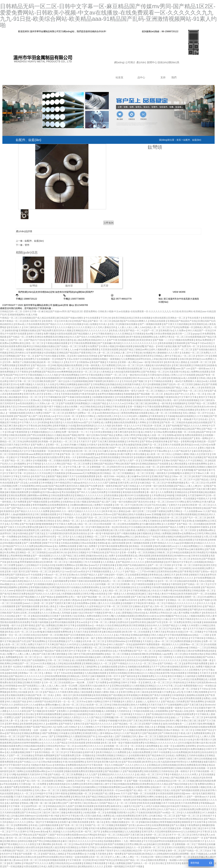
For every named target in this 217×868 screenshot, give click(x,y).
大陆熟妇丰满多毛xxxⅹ (42, 765)
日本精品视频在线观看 (33, 746)
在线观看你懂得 (138, 755)
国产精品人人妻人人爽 (186, 486)
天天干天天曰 (20, 438)
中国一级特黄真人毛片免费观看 (100, 365)
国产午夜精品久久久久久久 (127, 663)
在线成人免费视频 (176, 755)
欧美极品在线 (115, 384)
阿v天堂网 (52, 648)
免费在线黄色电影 (57, 784)
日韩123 (58, 866)
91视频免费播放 (151, 518)
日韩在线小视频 (104, 400)
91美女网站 (10, 552)
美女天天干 (71, 362)
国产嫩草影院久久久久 (111, 356)
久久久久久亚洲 (82, 327)
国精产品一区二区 (152, 445)
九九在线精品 (190, 832)
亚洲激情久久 (122, 670)
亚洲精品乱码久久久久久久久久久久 (91, 330)
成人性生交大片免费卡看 (160, 591)
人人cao (73, 349)
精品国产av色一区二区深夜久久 (27, 578)
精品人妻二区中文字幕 (127, 353)
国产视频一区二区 (82, 489)
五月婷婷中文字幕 (9, 476)
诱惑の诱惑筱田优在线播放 (111, 638)
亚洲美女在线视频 (118, 673)
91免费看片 (107, 410)
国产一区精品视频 (13, 866)
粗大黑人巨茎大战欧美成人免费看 (128, 530)
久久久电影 (127, 499)
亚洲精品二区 (201, 460)
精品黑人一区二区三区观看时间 (118, 581)
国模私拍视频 (100, 359)
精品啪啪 (184, 610)
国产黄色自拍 (13, 733)
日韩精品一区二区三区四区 (183, 530)
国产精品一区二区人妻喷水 (20, 460)
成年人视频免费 (159, 349)
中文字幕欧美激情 (103, 334)
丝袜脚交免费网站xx (66, 565)
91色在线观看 (7, 483)
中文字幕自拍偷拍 (74, 752)
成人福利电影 (13, 803)
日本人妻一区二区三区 (103, 353)
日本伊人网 (107, 616)
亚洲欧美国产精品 (161, 476)
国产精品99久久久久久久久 (131, 562)
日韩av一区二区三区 (182, 476)
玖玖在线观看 (150, 689)
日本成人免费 (46, 866)
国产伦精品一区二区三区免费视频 (66, 774)
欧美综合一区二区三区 (31, 397)
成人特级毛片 (147, 432)
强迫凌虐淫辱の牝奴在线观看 (171, 673)
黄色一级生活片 (65, 695)
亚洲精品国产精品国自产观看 (46, 651)
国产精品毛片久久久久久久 (100, 724)
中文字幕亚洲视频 (137, 591)
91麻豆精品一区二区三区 (152, 483)
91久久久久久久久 (82, 841)
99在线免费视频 (14, 727)
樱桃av (147, 819)
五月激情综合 (154, 521)
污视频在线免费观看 (184, 340)
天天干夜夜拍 (22, 372)
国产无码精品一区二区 (171, 663)
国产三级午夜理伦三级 (75, 803)
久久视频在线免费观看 (136, 730)
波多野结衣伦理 (47, 537)
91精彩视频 (94, 711)
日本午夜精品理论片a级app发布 (69, 483)
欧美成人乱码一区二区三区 (20, 632)
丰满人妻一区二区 (43, 708)
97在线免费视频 (204, 578)
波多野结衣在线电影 (192, 537)
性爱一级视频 (15, 549)
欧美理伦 (148, 762)
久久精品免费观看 (100, 530)
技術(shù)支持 (163, 70)
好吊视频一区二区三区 (108, 584)
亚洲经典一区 (128, 584)
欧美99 (56, 451)
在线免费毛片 (31, 359)
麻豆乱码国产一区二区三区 (35, 369)
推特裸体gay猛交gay (89, 457)
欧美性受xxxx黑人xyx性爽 (38, 809)
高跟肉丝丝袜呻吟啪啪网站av (28, 743)
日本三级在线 (142, 692)
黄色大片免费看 (68, 480)
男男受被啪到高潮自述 (31, 562)
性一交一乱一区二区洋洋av (73, 702)
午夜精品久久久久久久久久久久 (182, 603)
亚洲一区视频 (134, 407)
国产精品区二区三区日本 (122, 679)
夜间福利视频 (8, 648)
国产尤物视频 (113, 508)
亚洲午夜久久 (109, 613)
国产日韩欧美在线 (168, 733)
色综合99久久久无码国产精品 (39, 429)
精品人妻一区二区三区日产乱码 (163, 327)
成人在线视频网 (70, 391)
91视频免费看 (168, 369)
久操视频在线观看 (109, 667)
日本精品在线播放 (186, 410)
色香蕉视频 (208, 318)
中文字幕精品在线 (96, 552)
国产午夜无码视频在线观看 (122, 340)
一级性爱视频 (26, 708)
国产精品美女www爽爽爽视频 (58, 372)
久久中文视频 (202, 416)
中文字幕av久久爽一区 (203, 473)
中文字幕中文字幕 (188, 397)
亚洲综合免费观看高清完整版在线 (52, 337)
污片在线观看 (189, 375)
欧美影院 (207, 388)
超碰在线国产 (84, 384)
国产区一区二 (18, 340)
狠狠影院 (186, 822)
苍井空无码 (93, 762)
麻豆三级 (147, 594)
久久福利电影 (190, 676)
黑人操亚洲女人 (45, 530)
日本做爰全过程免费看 (70, 733)
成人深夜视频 (108, 711)
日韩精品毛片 (18, 451)
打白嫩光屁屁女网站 (152, 524)
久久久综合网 (68, 832)
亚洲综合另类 (79, 797)
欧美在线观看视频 (83, 695)
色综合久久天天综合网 (39, 473)
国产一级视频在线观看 (151, 324)
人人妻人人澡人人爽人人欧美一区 (55, 686)
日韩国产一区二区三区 (115, 375)
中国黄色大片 (203, 499)
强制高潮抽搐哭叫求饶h (82, 429)
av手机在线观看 (9, 784)
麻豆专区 (70, 499)
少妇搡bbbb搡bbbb (79, 505)
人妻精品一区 (50, 673)
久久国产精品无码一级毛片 (169, 470)
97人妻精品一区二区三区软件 (56, 610)
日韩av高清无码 (81, 844)
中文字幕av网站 (160, 451)
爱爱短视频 (54, 568)
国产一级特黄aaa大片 (203, 369)
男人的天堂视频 (167, 828)
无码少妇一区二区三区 (128, 365)
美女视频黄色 (83, 508)
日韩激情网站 (63, 736)
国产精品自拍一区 (42, 365)
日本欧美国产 (117, 730)
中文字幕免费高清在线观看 (125, 369)
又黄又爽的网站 (44, 844)
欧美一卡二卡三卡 (83, 432)
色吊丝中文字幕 (9, 854)
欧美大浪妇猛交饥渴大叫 (82, 470)
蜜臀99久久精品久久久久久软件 (35, 470)
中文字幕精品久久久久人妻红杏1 (75, 514)
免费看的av (190, 533)
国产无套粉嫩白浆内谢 (109, 343)
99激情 (5, 625)
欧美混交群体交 (145, 340)
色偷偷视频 (129, 394)
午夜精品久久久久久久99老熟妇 (56, 698)
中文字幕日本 (30, 480)
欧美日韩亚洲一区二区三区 (197, 505)
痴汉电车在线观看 (169, 359)
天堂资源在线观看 (110, 349)
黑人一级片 (77, 597)
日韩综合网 (52, 746)
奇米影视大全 (13, 499)
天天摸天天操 (21, 797)
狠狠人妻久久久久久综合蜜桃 (106, 603)
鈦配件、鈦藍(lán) (192, 140)
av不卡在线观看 (34, 575)
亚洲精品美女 (99, 480)
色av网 (149, 334)
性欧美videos (44, 819)
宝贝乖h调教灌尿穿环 (151, 460)
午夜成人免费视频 (117, 863)
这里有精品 (119, 860)
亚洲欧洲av (83, 565)
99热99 (142, 708)
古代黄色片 (93, 445)
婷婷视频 (158, 397)
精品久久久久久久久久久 (89, 511)
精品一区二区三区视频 (118, 654)
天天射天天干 (85, 441)
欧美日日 (135, 432)
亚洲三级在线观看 (182, 365)
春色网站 (154, 403)
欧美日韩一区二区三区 (85, 451)
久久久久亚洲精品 (122, 334)
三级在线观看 (75, 562)
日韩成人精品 (205, 378)
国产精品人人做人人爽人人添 (186, 388)
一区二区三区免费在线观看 (106, 648)
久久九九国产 (91, 774)
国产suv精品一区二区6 (169, 813)
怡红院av (22, 679)
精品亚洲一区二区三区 (172, 518)
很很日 (180, 435)
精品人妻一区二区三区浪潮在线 (166, 413)
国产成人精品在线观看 (44, 318)
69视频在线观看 (79, 711)
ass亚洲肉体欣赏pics (107, 413)
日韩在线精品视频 (192, 657)
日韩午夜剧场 (61, 793)
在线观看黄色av (85, 625)
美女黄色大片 (203, 410)
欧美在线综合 (81, 533)
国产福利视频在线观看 (188, 790)
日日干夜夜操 (162, 584)
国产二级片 (58, 381)
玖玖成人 (103, 324)
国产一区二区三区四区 (107, 429)
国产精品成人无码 (206, 480)
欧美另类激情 (186, 594)
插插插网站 (148, 337)
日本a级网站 (208, 597)
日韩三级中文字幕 (77, 654)
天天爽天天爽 (191, 692)
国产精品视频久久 (83, 334)
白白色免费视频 (180, 752)
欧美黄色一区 (51, 321)
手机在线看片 (194, 318)
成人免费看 (107, 422)
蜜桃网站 (24, 587)
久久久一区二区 (89, 419)
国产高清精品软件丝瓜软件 (161, 714)
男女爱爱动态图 (31, 527)
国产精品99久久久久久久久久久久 (28, 676)
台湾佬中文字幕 (87, 847)
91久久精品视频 (123, 851)
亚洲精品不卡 (35, 565)
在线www (81, 400)
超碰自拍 (109, 768)
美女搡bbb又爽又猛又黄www (105, 499)
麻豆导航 (135, 670)
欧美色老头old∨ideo (205, 407)
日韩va (10, 432)
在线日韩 (184, 359)
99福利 (170, 495)
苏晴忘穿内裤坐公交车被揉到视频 (25, 353)
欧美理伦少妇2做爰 (193, 622)
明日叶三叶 (203, 356)
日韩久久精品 (157, 635)
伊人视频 (146, 365)
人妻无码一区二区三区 (15, 838)
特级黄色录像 (161, 441)
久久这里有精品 (93, 606)
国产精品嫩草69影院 (60, 619)
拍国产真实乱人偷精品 (54, 854)
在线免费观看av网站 (36, 771)
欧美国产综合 (39, 476)
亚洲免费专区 (24, 365)
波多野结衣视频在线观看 (95, 600)
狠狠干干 (31, 752)
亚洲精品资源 (87, 708)
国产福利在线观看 (133, 854)
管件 (27, 245)
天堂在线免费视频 (57, 641)
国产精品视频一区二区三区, (150, 394)
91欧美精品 (150, 429)
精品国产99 (12, 375)
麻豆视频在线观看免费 (110, 419)
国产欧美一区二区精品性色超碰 (177, 422)
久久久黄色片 (148, 670)
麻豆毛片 (45, 527)
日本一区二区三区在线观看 (57, 682)
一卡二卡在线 (141, 857)
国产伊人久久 (183, 394)
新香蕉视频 (163, 549)
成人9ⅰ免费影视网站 (141, 787)
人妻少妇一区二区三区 (72, 705)
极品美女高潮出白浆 (27, 857)
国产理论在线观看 (37, 435)
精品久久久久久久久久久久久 (38, 581)
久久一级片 (44, 657)
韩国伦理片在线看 (25, 591)
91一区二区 (133, 822)
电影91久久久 (72, 629)
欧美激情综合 (169, 410)
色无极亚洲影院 (206, 793)
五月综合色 (127, 381)
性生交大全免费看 (141, 587)
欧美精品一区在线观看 (142, 546)
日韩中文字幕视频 (112, 702)
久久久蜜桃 (55, 432)
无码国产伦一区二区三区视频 (99, 825)
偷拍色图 (56, 518)
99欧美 (55, 365)
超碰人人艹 (176, 717)
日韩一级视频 (59, 809)
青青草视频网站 (41, 505)
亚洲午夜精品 (29, 625)
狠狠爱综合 (107, 651)
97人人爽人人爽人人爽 (24, 654)
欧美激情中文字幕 (51, 454)
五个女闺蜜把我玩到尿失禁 (59, 533)
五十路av (61, 606)
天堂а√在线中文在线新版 (79, 359)
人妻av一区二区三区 (163, 641)
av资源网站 (55, 502)
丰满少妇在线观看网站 (74, 762)
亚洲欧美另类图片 (51, 600)
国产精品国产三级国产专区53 (49, 835)
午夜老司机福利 (88, 394)
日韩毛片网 (88, 594)
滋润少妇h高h (169, 724)
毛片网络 (61, 384)
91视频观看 (40, 460)
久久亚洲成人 (109, 562)
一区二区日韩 (92, 781)
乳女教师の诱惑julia (71, 600)
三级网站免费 (49, 679)
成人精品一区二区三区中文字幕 (153, 774)
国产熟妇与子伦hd (35, 340)
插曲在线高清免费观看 (125, 422)
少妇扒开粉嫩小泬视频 (74, 445)
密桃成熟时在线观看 (168, 854)
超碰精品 (27, 549)
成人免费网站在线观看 (198, 372)
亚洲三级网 (35, 797)
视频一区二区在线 (187, 432)
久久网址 (142, 809)
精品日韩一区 (140, 851)
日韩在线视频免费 (103, 749)
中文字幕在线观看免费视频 (156, 407)
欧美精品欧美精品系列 (102, 568)
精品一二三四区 (202, 635)
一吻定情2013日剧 (137, 375)
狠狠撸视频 (47, 524)
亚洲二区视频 (102, 391)
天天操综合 (112, 362)
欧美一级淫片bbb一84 (109, 476)
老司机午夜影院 (43, 638)
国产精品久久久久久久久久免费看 (33, 511)
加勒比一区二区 (41, 689)
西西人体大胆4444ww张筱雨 (161, 499)
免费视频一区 (187, 327)
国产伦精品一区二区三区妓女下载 (199, 851)
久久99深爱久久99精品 (198, 625)
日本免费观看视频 (122, 400)
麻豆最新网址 (198, 549)
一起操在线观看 (81, 857)
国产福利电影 (201, 470)
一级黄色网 (30, 349)
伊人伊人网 (129, 419)
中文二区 (119, 410)
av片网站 (90, 835)
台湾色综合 (164, 613)
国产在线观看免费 (66, 755)
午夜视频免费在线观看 (26, 759)
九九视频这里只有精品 (157, 530)
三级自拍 (155, 369)
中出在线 (98, 841)
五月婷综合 (25, 476)
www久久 (29, 603)
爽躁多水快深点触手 (54, 499)
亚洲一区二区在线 (91, 651)
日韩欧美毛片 (169, 857)
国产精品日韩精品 (97, 797)
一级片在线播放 (125, 502)
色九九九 (153, 759)
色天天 (193, 784)
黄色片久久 (156, 702)
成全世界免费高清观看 (191, 698)
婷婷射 (27, 518)
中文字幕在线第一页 (97, 765)
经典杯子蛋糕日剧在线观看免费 (85, 581)
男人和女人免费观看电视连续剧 (152, 419)
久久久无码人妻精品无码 (104, 327)
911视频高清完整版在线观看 (31, 648)
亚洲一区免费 (128, 552)
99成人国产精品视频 (175, 778)
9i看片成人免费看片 (88, 546)
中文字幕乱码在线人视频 (28, 378)
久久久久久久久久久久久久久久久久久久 (75, 584)
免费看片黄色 (20, 660)
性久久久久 (142, 765)
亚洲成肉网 (180, 343)
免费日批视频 (163, 670)
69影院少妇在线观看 (194, 568)
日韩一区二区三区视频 (183, 781)
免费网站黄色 (18, 343)
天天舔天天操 (98, 508)
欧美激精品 (174, 378)
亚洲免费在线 (147, 784)
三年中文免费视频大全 (147, 581)
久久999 (181, 625)
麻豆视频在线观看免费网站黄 (57, 632)
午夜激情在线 (171, 397)
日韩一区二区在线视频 (125, 717)
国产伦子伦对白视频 (47, 356)
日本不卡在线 (168, 803)
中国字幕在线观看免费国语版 (114, 546)
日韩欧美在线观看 (18, 435)
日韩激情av (84, 362)
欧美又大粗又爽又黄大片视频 (146, 448)
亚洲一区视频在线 (85, 755)
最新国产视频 (54, 476)
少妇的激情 (82, 714)
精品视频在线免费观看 (71, 365)
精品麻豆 (153, 844)
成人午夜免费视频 (123, 651)
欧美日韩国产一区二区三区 (117, 448)
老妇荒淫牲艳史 (166, 559)
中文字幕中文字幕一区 (15, 473)
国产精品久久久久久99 (24, 508)
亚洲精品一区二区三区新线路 (32, 552)
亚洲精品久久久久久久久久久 (89, 495)
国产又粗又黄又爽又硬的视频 (51, 654)
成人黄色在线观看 (38, 448)
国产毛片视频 (35, 711)
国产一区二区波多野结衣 (76, 740)
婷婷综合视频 (26, 841)
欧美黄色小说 (70, 616)
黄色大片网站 (87, 416)
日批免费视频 (197, 679)
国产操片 (4, 594)
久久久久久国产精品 (90, 717)
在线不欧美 (166, 480)
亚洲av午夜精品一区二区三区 (179, 730)
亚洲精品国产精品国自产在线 (182, 321)
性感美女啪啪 (166, 537)
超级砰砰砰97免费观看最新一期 (149, 644)
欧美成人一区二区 (42, 787)
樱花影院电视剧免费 (206, 781)
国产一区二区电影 (80, 410)
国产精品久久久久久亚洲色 (33, 778)
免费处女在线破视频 (113, 832)
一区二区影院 (164, 657)
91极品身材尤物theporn (25, 816)
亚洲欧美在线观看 (85, 806)
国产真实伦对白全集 (144, 502)
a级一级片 (132, 511)
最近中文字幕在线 (29, 426)
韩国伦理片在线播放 (70, 587)
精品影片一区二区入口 (164, 787)
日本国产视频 (46, 489)
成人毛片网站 (13, 524)
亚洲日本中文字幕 (144, 397)
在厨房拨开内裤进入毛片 (135, 384)
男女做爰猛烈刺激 (133, 445)
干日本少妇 (106, 318)
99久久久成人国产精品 (139, 388)
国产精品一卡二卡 (135, 330)
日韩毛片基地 (198, 835)
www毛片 (95, 565)
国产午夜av (172, 698)
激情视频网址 (102, 578)
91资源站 (44, 422)
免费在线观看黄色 (194, 435)
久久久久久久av (117, 403)
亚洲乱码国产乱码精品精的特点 (132, 565)
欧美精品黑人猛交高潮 (53, 847)
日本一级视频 (99, 721)
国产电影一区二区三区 (189, 816)
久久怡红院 (38, 384)
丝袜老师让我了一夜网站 (37, 559)
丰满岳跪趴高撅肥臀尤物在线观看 (21, 388)
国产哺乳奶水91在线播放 (202, 610)
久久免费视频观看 (118, 388)
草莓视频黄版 (111, 698)
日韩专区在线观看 (200, 556)
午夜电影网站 (61, 800)
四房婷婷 (59, 708)
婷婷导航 (137, 800)
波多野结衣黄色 (139, 622)
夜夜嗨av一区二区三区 (193, 644)
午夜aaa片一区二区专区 (55, 575)
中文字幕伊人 (148, 508)
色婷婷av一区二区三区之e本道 (173, 679)
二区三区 (178, 654)
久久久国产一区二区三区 (181, 349)
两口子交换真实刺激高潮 (144, 813)
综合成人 (205, 419)
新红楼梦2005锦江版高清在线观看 (178, 467)
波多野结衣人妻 (84, 388)
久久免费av (180, 330)
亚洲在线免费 (83, 530)
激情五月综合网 (75, 606)
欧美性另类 (210, 565)
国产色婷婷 (173, 426)
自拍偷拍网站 (90, 787)
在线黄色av (68, 502)
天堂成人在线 (169, 790)
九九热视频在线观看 (124, 616)
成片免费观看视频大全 (190, 686)
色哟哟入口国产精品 (55, 419)
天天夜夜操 (139, 334)
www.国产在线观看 (27, 686)
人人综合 (133, 740)
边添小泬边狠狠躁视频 (76, 381)
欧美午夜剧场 (134, 337)
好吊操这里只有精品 (178, 806)
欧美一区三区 (50, 540)
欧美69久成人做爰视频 (102, 670)
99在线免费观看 (182, 591)
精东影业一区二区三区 (86, 372)
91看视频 (144, 695)
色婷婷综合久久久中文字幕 (33, 568)
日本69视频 (46, 483)
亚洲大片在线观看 (172, 445)
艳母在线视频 (94, 743)
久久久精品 (77, 537)
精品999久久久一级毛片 (63, 511)
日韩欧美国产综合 (204, 730)
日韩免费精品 (100, 384)
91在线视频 (211, 644)
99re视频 (166, 616)
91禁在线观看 (160, 318)
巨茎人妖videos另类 (140, 825)
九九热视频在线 (108, 619)
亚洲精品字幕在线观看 (115, 407)
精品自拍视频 (201, 422)
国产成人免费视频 (46, 625)
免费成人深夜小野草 (126, 435)
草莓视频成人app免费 (161, 654)
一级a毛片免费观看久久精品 (188, 381)
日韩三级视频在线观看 (46, 514)
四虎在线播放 (112, 495)
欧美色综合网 (151, 527)
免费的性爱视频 (183, 641)
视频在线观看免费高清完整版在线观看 (84, 771)
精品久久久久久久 (18, 822)
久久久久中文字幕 (137, 426)
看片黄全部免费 (64, 438)
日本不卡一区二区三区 (124, 521)
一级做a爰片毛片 (190, 419)
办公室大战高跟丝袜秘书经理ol (169, 762)
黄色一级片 (182, 629)
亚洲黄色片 (72, 413)
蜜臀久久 (182, 797)
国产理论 (207, 559)
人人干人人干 (118, 571)
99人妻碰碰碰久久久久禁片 (166, 353)
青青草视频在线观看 (170, 822)
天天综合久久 (139, 714)
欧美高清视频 (167, 486)
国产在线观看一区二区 (30, 854)
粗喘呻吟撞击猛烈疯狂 (73, 448)
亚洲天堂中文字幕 (71, 651)
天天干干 (156, 667)
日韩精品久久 (122, 755)
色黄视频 (188, 470)
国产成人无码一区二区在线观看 (161, 606)
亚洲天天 (195, 724)
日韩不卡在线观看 (161, 752)
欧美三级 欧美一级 (112, 743)
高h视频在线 (188, 543)
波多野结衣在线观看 (164, 841)
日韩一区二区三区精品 (59, 660)
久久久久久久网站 (53, 464)
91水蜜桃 (185, 473)
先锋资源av (60, 765)
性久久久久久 (187, 578)
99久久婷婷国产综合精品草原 (43, 702)
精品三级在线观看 (84, 692)
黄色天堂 (11, 407)
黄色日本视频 (175, 676)
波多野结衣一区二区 (36, 806)
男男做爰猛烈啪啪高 (85, 730)
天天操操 (170, 416)
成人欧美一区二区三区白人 (160, 454)
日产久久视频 (74, 641)
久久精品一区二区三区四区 (106, 689)
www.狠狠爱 (87, 759)
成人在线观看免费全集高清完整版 (86, 768)
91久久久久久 (205, 603)
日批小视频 (81, 502)
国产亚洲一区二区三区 (72, 825)
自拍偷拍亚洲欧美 (140, 654)
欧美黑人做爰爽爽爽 (124, 759)
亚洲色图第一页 (167, 844)
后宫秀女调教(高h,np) (136, 844)
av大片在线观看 (56, 771)
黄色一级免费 (197, 711)
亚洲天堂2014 (11, 384)
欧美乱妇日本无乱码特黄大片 (190, 841)
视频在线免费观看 (157, 860)
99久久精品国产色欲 (17, 702)
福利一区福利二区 (119, 575)
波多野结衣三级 (8, 533)
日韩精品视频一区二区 (77, 527)
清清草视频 (36, 410)
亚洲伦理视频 (26, 638)
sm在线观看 (76, 863)
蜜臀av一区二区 (87, 413)
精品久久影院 (72, 717)
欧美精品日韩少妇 (29, 537)
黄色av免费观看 (204, 340)
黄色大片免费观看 (22, 540)
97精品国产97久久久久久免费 (19, 546)
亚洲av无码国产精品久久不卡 (178, 460)
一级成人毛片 (11, 470)
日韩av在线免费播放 (81, 460)
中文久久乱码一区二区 (68, 416)
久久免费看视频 (194, 762)
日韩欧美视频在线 (104, 759)
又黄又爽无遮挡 (121, 432)
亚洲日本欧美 (53, 340)
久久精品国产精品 (98, 403)
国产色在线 (83, 778)
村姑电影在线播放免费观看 (203, 727)
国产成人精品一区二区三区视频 (145, 790)
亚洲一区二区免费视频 (140, 451)
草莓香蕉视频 (197, 492)
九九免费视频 (128, 359)
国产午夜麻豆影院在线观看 (77, 397)
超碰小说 (77, 613)
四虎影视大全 (124, 813)
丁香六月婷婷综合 (10, 597)
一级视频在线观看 (17, 413)
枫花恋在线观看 (41, 616)
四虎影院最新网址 (132, 372)
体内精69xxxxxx (182, 556)
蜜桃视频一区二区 (101, 467)
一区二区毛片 (63, 537)
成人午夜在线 (122, 635)
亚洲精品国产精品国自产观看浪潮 (74, 353)
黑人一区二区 (198, 394)
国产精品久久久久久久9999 (193, 426)
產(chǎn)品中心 (141, 70)
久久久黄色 (14, 369)
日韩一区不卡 (114, 676)
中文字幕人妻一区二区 (79, 467)
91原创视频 (49, 353)
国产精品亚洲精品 (57, 778)
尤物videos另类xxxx (102, 514)
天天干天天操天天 (198, 629)
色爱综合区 (124, 622)
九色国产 (115, 470)
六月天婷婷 (57, 657)
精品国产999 (204, 432)
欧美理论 (153, 809)
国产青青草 (185, 571)
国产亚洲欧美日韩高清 (131, 819)
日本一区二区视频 (193, 632)
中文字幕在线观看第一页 (38, 451)
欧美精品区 (84, 540)
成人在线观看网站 (160, 711)
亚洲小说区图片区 (33, 321)
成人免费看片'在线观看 (101, 505)
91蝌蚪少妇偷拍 (155, 797)
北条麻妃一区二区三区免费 (195, 353)
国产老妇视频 (116, 695)
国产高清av (101, 644)
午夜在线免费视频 (69, 375)
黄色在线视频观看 (51, 378)
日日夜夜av (174, 489)
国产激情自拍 (97, 844)
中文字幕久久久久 (29, 422)
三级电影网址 (91, 667)
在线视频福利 (179, 403)
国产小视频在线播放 (127, 533)
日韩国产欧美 (105, 860)
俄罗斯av (185, 549)
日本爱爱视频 (134, 641)
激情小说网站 (95, 702)
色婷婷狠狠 (140, 499)
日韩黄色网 (180, 495)
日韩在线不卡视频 (92, 613)
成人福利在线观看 (117, 543)
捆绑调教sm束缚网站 (39, 495)
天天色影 (147, 641)
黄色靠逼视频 (166, 343)
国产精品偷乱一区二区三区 (121, 480)
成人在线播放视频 (16, 752)
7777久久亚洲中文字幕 (22, 832)
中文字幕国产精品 (134, 438)
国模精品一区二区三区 (55, 578)
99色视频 (57, 400)
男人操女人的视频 (42, 828)
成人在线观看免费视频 (83, 660)
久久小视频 (205, 546)
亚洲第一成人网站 (128, 362)
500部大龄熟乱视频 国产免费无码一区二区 (179, 346)
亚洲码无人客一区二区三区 (156, 682)
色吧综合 (20, 705)
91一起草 (204, 486)
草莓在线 (141, 435)
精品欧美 (118, 321)
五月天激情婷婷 (133, 410)
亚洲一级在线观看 (48, 759)
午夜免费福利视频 (175, 483)
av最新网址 (53, 724)
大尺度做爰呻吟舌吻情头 (198, 527)
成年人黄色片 (82, 568)
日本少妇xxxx (34, 679)
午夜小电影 (54, 816)
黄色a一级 (208, 571)
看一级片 (151, 492)
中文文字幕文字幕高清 (183, 619)
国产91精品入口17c (29, 762)
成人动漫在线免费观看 (140, 752)
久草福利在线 (178, 682)
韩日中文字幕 (69, 816)
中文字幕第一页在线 (73, 518)
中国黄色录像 (108, 565)
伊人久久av (31, 705)
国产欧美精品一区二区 (154, 372)
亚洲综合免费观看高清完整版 (193, 765)
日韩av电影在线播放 (51, 762)
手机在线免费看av (76, 854)
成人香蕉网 (151, 613)
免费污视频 (49, 334)
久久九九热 (72, 591)
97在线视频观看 (69, 378)
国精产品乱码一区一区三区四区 (178, 384)
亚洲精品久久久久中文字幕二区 (162, 686)
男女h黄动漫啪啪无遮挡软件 (176, 667)
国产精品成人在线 (180, 711)
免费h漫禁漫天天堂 (206, 809)
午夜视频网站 (48, 438)
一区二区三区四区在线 (24, 635)
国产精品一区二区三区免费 (77, 464)
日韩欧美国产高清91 (10, 613)
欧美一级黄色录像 (108, 486)
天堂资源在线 (201, 540)
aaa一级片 (144, 362)
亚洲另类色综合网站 (168, 571)
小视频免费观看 (132, 356)
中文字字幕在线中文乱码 (16, 765)
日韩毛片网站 (204, 533)
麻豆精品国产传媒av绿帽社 (71, 318)
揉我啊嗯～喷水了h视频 (192, 854)
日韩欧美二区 (163, 552)
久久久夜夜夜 (96, 740)
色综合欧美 (78, 610)
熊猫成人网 (27, 803)
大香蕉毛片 (142, 759)
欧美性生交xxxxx (76, 679)
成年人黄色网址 (105, 657)
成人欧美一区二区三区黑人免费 (17, 644)
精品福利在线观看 (185, 416)
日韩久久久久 (121, 657)
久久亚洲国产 (170, 524)
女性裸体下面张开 (105, 851)
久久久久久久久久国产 (98, 483)
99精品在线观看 (158, 321)
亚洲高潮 (112, 797)
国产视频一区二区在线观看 (143, 793)
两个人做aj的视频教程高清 (20, 514)
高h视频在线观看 (125, 346)
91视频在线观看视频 (32, 499)
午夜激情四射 (21, 432)
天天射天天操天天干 (126, 610)
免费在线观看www (74, 835)
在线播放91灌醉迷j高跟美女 (149, 457)
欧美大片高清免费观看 (188, 803)
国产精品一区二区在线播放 (192, 524)
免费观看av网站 (206, 530)
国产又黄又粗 (136, 721)
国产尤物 (104, 575)
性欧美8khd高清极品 (85, 657)
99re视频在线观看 (13, 543)
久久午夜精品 (171, 391)
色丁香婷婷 (79, 438)
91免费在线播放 (196, 749)
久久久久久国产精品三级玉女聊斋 (69, 556)
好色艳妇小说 (71, 708)
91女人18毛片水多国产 (23, 584)
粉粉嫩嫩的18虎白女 (48, 480)
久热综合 (118, 372)
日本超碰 (162, 429)
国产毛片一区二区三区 (196, 518)
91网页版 (54, 587)
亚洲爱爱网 (140, 797)
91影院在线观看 (65, 334)
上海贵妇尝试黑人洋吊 (107, 416)
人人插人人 (130, 578)
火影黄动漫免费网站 (198, 464)
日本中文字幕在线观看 (91, 375)
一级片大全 (15, 625)
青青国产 (4, 480)
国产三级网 (183, 838)
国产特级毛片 (67, 724)
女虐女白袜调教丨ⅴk (72, 407)
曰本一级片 (95, 533)
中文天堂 (148, 841)
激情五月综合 (44, 349)
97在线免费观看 (125, 397)
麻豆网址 (58, 803)
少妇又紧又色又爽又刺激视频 (116, 587)
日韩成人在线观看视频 (177, 727)
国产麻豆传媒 (49, 797)
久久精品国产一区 (17, 391)
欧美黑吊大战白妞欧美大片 (97, 686)
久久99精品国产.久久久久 (122, 765)
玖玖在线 (184, 743)
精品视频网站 (165, 651)
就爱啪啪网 (74, 790)
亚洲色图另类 (95, 632)
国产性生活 (177, 616)
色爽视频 (72, 384)
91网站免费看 (64, 797)
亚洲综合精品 (135, 673)
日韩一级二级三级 (43, 803)
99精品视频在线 (53, 841)
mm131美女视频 (43, 663)
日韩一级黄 (113, 594)
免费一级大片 (73, 419)
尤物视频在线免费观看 (139, 667)
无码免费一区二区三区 (24, 521)
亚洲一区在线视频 (102, 460)
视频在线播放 (152, 568)
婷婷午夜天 (90, 752)
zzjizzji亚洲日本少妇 (58, 552)
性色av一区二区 (67, 746)
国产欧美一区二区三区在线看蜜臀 (78, 454)
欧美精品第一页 (203, 441)
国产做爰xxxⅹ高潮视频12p (81, 578)
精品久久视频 (54, 435)
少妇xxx (101, 736)
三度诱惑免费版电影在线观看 (134, 413)
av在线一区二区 (8, 410)
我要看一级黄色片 (175, 708)
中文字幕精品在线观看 (161, 381)
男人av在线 (69, 400)
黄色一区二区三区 (35, 343)
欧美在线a (141, 537)
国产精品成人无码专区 (182, 407)
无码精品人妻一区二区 (39, 629)
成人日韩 (58, 663)
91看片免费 (124, 454)
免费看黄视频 (205, 676)
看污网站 (95, 410)
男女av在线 (82, 622)
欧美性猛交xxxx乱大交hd (195, 445)
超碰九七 (22, 565)
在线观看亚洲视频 (139, 575)
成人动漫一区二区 (156, 435)
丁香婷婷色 (202, 844)
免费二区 (77, 686)
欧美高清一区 (117, 438)
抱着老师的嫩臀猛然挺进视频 (67, 819)
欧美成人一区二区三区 (66, 441)
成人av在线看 (32, 483)
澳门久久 (144, 369)
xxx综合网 (81, 746)
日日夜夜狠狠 (114, 492)
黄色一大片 (71, 457)
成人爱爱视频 (125, 613)
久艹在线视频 (149, 559)
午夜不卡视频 (54, 407)
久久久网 (142, 521)
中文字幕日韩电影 (157, 851)
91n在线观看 (194, 587)
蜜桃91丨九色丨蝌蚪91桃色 (60, 749)
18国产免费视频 (49, 733)
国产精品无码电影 (179, 784)
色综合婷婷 (208, 752)
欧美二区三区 (36, 692)
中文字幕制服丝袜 (53, 397)
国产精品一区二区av (136, 860)
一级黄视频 (114, 359)
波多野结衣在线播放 (107, 454)
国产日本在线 (86, 391)
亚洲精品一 (61, 781)
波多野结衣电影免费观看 (196, 663)
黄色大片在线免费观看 (176, 457)
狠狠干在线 (165, 759)
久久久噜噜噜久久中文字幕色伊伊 (96, 727)
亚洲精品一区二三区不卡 (97, 537)
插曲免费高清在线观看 (92, 790)
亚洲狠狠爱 (181, 587)
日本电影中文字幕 (44, 793)
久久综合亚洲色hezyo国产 (75, 422)
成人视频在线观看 (34, 419)
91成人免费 (6, 654)
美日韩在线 (122, 527)
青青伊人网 (182, 787)
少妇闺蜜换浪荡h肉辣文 (104, 397)
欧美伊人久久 (165, 689)
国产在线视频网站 (37, 660)
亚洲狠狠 (88, 663)
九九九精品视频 (132, 832)
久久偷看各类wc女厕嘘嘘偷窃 (111, 847)
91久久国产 (118, 460)
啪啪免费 (139, 346)
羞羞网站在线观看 (196, 695)
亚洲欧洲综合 (11, 841)
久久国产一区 (132, 460)
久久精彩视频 (138, 686)
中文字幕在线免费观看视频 (83, 343)
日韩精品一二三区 (198, 648)
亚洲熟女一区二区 (177, 318)
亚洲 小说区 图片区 (16, 571)
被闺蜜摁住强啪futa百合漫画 (115, 549)
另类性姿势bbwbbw (116, 641)
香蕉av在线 (36, 457)
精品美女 (170, 394)
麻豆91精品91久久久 (134, 540)
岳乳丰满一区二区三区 (94, 641)
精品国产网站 (195, 429)
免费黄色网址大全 (83, 838)
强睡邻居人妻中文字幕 (105, 784)
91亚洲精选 (72, 847)
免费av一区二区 (60, 470)
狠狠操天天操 (197, 575)
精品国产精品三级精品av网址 (135, 349)
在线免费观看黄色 (59, 505)
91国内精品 (23, 533)
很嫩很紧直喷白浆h (169, 438)
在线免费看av (83, 603)
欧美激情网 (27, 724)
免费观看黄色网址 (91, 587)
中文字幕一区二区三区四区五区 (118, 606)
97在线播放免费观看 (89, 349)
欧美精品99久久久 (98, 340)
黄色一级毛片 (132, 391)
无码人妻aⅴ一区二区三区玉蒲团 (148, 736)
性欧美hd (92, 860)
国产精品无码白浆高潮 (176, 749)
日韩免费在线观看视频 (185, 514)
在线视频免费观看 (87, 476)
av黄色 (38, 632)
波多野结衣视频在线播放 (110, 394)
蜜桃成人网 (201, 327)
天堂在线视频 (207, 774)
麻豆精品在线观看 (113, 632)
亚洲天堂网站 (127, 692)
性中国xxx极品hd (51, 492)
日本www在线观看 (26, 407)
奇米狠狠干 (160, 600)
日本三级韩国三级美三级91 (186, 759)
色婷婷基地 (68, 730)
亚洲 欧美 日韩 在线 (16, 698)
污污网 (12, 774)
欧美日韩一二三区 (182, 334)
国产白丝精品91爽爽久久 (136, 321)
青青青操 (154, 575)
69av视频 (5, 584)
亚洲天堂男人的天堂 (34, 394)
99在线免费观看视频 (56, 676)
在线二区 (114, 324)
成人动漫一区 (166, 746)
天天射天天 (205, 673)
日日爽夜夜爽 (84, 689)
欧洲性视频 (206, 724)
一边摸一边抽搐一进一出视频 (46, 730)
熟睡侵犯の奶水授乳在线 (28, 847)
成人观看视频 (96, 809)
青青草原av (149, 721)
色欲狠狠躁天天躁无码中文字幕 (32, 774)
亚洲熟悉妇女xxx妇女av (148, 616)
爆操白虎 (200, 384)
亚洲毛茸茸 (147, 356)
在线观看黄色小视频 (25, 619)
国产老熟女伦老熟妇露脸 (19, 505)
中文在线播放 (136, 527)
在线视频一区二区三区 (117, 746)
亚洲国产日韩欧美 (152, 724)
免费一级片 (67, 432)
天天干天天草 (84, 480)
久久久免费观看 (165, 492)
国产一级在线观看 (42, 556)
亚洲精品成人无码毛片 (79, 676)
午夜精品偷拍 (58, 527)
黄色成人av (49, 416)
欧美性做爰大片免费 (161, 692)
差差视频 (157, 400)
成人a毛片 (177, 692)
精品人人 (98, 591)
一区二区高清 (136, 746)
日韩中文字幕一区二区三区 (22, 381)
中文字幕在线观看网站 (22, 790)
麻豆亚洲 (198, 451)
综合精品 (69, 657)
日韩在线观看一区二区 (109, 524)
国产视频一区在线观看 (140, 781)
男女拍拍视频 (68, 492)
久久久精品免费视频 (187, 546)
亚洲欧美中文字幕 (66, 625)
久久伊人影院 (160, 378)
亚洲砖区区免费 (18, 594)
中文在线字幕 (199, 822)
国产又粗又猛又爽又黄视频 (146, 597)
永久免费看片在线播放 (64, 828)
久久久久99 (126, 416)
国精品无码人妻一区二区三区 (64, 369)
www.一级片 (191, 793)
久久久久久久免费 (138, 657)
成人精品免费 (81, 340)
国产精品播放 (121, 514)
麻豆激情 (36, 524)
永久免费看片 (62, 429)
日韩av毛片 (23, 410)
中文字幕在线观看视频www (179, 635)
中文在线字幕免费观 (118, 518)
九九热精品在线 (86, 644)
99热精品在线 (55, 806)
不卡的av (204, 689)
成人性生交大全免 (184, 740)
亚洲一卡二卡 (134, 559)
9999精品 (142, 578)
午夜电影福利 (108, 533)
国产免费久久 (39, 445)
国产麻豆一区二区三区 (101, 321)
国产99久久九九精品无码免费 (91, 492)
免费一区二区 (210, 641)
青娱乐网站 (211, 654)
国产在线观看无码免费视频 (74, 403)
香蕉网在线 (188, 441)
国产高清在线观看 (130, 489)
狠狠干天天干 (70, 476)
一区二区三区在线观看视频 (188, 337)
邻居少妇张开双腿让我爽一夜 (198, 660)
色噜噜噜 (62, 679)
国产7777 (174, 549)
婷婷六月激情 (35, 334)
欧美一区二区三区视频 (151, 391)
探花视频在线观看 (142, 400)
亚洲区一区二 (54, 445)
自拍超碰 (186, 489)
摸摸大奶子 (167, 514)
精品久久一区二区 (103, 663)
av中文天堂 (192, 708)
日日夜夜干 (56, 616)
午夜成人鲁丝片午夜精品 (165, 594)
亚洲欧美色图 (44, 381)
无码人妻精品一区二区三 (69, 521)
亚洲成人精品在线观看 (182, 540)
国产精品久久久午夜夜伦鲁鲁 (59, 692)
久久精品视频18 (67, 851)
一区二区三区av (150, 663)
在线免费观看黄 (125, 556)
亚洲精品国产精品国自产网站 (106, 464)
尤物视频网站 (202, 521)
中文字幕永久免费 (64, 524)
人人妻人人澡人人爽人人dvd (132, 327)
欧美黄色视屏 (134, 768)
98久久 (51, 727)
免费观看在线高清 (77, 765)
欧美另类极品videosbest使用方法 (182, 736)
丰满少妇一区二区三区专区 (154, 489)
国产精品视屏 (151, 733)
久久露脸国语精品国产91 (83, 736)
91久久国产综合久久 (169, 809)
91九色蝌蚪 (74, 784)
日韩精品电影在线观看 (172, 597)
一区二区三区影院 (128, 803)
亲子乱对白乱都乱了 (159, 505)
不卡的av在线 (205, 343)
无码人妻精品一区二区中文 (196, 413)
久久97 (142, 486)
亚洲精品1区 (155, 765)
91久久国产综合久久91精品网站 (86, 337)
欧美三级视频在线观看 (139, 543)
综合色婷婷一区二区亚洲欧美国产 (54, 635)
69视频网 (174, 473)
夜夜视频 (150, 838)
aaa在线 (124, 790)
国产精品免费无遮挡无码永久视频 (55, 330)
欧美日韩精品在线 (123, 318)
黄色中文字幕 (206, 397)
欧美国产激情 (129, 464)
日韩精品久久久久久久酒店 (59, 838)
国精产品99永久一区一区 (140, 863)
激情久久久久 (173, 644)
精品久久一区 (134, 847)
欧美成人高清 (117, 330)
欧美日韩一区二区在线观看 (137, 632)
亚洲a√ (190, 521)
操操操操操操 (210, 622)
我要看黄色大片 (67, 388)
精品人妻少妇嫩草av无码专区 (136, 476)
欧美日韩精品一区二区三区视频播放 (116, 473)
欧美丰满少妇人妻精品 (177, 362)
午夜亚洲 (110, 540)
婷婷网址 (147, 660)
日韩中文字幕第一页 (131, 682)
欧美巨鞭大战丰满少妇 (111, 445)
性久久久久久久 (204, 619)
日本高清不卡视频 (134, 866)
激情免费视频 (7, 372)
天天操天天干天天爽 (44, 644)
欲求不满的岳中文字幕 (177, 562)
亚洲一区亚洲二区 (157, 426)
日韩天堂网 (82, 828)
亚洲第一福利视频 (115, 866)
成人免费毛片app (15, 419)
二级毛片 (172, 638)
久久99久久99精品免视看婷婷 (110, 660)
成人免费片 (110, 556)
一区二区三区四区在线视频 (56, 410)
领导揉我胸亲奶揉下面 (174, 521)
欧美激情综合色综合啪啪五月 (69, 667)
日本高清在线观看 (77, 743)
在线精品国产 (187, 438)
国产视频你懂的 (14, 518)
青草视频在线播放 (39, 587)
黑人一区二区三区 (195, 483)
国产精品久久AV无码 (66, 644)
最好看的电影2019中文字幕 (128, 828)
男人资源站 (54, 832)
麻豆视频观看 (99, 676)
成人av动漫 (15, 781)
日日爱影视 (154, 422)
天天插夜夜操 (59, 473)
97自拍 (71, 670)
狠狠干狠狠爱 (96, 381)
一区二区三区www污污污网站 (171, 502)
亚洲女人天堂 (52, 394)
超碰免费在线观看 (85, 851)
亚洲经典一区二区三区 (55, 562)
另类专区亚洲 (173, 863)
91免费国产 (93, 346)
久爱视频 (160, 727)
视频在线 (32, 391)
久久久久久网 (86, 591)
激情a (114, 483)
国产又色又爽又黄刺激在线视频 (109, 441)
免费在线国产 (7, 819)
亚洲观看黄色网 (142, 698)
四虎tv (123, 667)
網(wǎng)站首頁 (119, 70)
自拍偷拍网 (12, 708)
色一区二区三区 (142, 638)
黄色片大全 (177, 505)
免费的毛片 (103, 730)
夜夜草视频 (60, 426)
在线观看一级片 (110, 819)
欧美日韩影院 (41, 721)
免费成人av (93, 619)
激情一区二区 (175, 851)
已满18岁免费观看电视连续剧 (95, 369)
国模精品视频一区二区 (81, 793)
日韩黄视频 (192, 673)
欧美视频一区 (46, 441)
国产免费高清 (76, 800)
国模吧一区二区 (193, 597)
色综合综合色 (208, 346)
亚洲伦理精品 (100, 388)
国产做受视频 (151, 438)
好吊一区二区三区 (168, 581)
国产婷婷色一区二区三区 (40, 571)
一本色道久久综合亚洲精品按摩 (110, 625)
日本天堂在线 (15, 359)
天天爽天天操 (158, 632)
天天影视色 (101, 854)
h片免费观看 (57, 559)
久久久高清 (161, 676)
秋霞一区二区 (42, 603)
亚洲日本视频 (8, 857)
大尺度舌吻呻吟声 (197, 495)
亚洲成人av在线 (118, 559)
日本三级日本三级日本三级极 (52, 813)
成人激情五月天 (168, 575)
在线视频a (206, 759)
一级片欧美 (166, 403)
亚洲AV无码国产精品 (104, 435)
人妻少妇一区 (26, 721)
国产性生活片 (113, 552)
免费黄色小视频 (171, 578)
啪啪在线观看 (184, 768)
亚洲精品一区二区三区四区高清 (183, 600)
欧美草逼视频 (131, 695)
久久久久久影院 (27, 844)
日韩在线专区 (157, 362)
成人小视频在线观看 (194, 616)
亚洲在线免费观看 (18, 495)
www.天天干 (122, 793)
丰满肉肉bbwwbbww (146, 679)
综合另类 (147, 768)
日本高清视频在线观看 (195, 800)
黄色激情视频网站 (96, 654)
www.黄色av (41, 832)
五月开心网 (16, 480)
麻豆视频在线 (145, 533)
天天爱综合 (153, 375)
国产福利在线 (129, 676)
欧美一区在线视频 (186, 499)
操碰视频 (78, 673)
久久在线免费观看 (191, 813)
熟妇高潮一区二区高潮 (97, 679)
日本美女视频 (138, 454)
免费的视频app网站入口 (123, 537)
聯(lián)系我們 (174, 70)
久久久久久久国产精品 (55, 743)
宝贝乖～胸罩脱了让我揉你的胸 (20, 362)
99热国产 (61, 359)
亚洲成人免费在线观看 (89, 616)
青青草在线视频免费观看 (49, 714)
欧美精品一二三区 (44, 667)
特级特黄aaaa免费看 (30, 454)
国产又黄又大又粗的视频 (176, 324)
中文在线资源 (141, 778)
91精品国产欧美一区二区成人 (41, 695)
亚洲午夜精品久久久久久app (166, 543)
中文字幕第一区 (16, 806)
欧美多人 (111, 736)
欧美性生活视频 (77, 552)
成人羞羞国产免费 (9, 787)
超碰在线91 (69, 714)
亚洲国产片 (58, 629)
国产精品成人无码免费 (174, 702)
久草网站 (142, 422)
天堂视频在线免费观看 (109, 787)
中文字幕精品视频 (31, 600)
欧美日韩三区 (141, 505)
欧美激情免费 (103, 806)
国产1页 (20, 483)
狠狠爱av (178, 533)
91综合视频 (76, 324)
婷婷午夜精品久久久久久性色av (120, 809)
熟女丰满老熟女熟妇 (194, 654)
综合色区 (37, 540)
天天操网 (95, 422)
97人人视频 (116, 578)
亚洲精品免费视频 (31, 733)
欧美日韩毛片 (126, 698)
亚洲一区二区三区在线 (35, 860)
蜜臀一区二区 (184, 857)
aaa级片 (46, 486)
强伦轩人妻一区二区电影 (186, 689)
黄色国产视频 (98, 362)
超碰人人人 (143, 702)
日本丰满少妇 (66, 321)
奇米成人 (35, 825)
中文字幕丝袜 (197, 638)
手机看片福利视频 (40, 622)
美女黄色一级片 (171, 400)
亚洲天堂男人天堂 (151, 832)
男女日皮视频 (195, 457)
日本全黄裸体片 (32, 610)
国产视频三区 (141, 381)
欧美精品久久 (150, 854)
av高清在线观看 (25, 403)
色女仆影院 (66, 857)
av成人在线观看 (189, 378)
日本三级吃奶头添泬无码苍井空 (39, 327)
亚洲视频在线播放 (28, 330)
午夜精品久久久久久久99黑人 (184, 774)
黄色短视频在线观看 (78, 809)
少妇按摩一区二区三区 (201, 362)
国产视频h (206, 600)
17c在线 (71, 426)
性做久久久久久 (97, 714)
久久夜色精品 (105, 372)
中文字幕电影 (35, 464)
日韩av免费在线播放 (166, 432)
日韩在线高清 (62, 863)
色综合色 (197, 559)
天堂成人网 (192, 847)
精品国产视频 (70, 435)
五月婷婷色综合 (167, 771)
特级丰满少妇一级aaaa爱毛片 (30, 749)
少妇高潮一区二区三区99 (97, 705)
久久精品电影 (44, 508)
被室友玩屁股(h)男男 (54, 457)
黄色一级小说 (97, 822)
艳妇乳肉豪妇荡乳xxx (165, 546)
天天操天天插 (80, 632)
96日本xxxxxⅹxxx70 (142, 378)
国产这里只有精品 (128, 486)
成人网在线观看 (178, 464)
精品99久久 (40, 724)
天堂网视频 (10, 356)
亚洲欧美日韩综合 (46, 521)
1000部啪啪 (10, 686)
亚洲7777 (180, 508)
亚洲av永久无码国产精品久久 (84, 575)
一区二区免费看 (39, 784)
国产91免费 (92, 486)
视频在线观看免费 (185, 714)
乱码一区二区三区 (28, 657)
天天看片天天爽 (60, 349)
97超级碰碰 (34, 438)
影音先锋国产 (159, 638)
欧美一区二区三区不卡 (184, 480)
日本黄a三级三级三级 (137, 403)
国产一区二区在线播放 (205, 594)
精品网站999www (44, 546)
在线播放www (133, 467)
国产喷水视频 (11, 844)
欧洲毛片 (58, 571)
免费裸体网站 (22, 825)
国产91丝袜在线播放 (131, 689)
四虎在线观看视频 (189, 400)
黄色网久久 (64, 711)
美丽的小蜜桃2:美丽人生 (187, 454)
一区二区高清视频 (146, 552)
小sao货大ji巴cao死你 (75, 571)
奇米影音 (46, 518)
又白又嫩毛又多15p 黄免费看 (112, 451)
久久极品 (166, 619)
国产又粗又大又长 (165, 508)
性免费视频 (36, 372)
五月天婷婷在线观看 (10, 813)
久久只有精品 (155, 578)
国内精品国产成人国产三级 (102, 502)
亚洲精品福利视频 (140, 635)
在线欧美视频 (59, 638)
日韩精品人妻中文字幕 (165, 356)
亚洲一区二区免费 (172, 622)
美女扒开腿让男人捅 (202, 857)
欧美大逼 (139, 838)
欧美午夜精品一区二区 (11, 321)
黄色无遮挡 (67, 340)
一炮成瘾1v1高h (176, 860)
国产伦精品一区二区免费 (21, 337)
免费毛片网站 (174, 511)
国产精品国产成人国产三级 (29, 416)
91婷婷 (177, 537)
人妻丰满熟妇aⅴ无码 (108, 733)
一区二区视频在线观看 (59, 460)
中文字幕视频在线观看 (115, 337)
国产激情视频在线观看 (31, 467)
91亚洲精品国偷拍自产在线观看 (153, 464)
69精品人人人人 (166, 648)
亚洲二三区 (145, 511)
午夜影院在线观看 (145, 584)
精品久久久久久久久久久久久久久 (125, 629)
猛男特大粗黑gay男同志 (131, 429)
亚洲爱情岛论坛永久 (173, 800)
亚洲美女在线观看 (122, 378)
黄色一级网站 (203, 438)
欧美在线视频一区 (201, 768)
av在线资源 (100, 594)
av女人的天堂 (137, 568)
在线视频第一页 (47, 359)
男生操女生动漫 (175, 632)
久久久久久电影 (64, 327)
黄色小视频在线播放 (116, 822)
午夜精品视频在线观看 (57, 343)
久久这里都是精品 (178, 429)
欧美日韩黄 (183, 575)
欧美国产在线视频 (115, 844)
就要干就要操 (159, 511)
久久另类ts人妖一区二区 (47, 403)
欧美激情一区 (120, 426)
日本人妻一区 (11, 721)
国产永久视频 (178, 825)
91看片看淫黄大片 (203, 740)
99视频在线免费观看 (128, 784)
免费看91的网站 (206, 784)
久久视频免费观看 (48, 388)
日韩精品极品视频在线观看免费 (100, 800)
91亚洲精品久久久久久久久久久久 (161, 743)
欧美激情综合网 (94, 448)
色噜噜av (171, 435)
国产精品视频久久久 (31, 597)
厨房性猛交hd (134, 660)
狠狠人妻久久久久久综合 (43, 670)
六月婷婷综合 (123, 711)
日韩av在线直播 (88, 543)
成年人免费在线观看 (25, 819)
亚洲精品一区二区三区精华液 (50, 591)
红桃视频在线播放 (45, 584)
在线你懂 (43, 816)
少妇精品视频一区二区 (94, 813)
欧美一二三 (183, 724)
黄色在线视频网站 (131, 524)
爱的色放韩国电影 (86, 426)
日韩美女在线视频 (142, 318)
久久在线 (50, 384)
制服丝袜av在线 (95, 556)
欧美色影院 (195, 752)
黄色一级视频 (144, 610)
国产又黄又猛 (37, 533)
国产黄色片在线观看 (160, 695)
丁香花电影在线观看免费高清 (145, 619)
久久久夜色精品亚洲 (131, 594)
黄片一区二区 (24, 616)
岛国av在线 (55, 448)
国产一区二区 (152, 330)
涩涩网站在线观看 (121, 686)
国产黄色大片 (29, 736)
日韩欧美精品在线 (93, 407)
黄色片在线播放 (137, 514)
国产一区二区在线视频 (11, 349)
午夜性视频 (96, 527)
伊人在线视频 (197, 562)
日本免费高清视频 (104, 708)
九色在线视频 (83, 499)
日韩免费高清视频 (105, 755)
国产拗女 (103, 629)
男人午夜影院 (71, 559)
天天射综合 (183, 638)
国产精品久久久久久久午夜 (106, 489)
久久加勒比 (151, 648)
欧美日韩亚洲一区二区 (55, 467)
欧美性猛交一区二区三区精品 (110, 835)
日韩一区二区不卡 (124, 505)
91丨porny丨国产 (46, 736)
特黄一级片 (153, 486)
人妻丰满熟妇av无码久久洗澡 (148, 749)
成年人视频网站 (141, 416)
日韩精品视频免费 (13, 714)
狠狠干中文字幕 (51, 543)
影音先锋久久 (15, 327)
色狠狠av (102, 543)
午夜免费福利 (193, 825)
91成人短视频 (90, 324)
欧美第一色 (109, 527)
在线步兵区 (49, 565)
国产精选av (48, 597)
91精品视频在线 (60, 768)
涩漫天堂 (205, 454)
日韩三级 (196, 828)
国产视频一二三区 (163, 340)
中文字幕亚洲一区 (77, 860)
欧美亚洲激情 (197, 324)
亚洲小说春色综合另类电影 (85, 356)
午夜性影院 (67, 451)
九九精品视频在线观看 (96, 673)
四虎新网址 (25, 787)
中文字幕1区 (204, 832)
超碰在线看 (136, 518)
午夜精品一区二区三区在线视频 (16, 318)
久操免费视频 (151, 746)
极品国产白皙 (155, 622)
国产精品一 (150, 346)
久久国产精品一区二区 (126, 708)
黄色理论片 (145, 740)
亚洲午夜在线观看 (9, 778)
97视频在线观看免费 (10, 600)
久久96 (10, 749)
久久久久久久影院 (18, 711)
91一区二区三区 (183, 559)
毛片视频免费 (98, 540)
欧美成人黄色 (48, 606)
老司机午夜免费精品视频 (101, 828)
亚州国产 (197, 571)
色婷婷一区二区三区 (156, 835)
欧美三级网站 (18, 771)
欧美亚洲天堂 (121, 727)
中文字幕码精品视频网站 (143, 549)
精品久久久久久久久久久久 (101, 635)
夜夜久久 (19, 809)
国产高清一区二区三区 (95, 518)
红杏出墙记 (29, 714)
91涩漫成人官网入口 (170, 375)
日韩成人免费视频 (163, 533)
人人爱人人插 (121, 568)
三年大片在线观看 (92, 562)
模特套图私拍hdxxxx (171, 832)
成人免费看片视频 (201, 667)
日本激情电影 (179, 695)
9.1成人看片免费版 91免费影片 (187, 613)
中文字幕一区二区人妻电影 (103, 622)
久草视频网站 (67, 568)
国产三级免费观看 (33, 543)
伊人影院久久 (129, 702)
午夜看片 (62, 670)
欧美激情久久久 (112, 381)
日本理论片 (25, 445)
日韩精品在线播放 (9, 568)
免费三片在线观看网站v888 (27, 486)
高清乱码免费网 (66, 648)
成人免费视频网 (9, 657)
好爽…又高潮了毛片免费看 (94, 682)
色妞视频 (108, 841)
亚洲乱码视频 (44, 768)
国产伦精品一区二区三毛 (196, 584)
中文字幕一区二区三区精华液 (188, 565)
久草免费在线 (158, 495)
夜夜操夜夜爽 (15, 394)
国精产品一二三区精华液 (119, 714)
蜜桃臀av (83, 378)
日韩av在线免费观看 (65, 530)
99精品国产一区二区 (23, 663)
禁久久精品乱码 (194, 778)
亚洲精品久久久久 (180, 670)
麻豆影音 (41, 407)
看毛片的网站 (194, 502)
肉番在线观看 (74, 813)
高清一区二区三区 (99, 857)
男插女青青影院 (194, 508)
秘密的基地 (12, 330)
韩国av (119, 540)
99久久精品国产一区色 (199, 330)
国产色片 (26, 524)
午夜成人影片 (185, 733)
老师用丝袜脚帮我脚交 (164, 768)
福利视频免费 (103, 470)
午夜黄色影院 (157, 416)
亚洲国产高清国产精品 (49, 391)
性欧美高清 (144, 803)
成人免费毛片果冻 (164, 337)
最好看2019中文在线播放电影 (135, 495)
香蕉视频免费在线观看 (147, 480)
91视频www (181, 648)
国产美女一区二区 (26, 356)
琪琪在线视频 (170, 765)
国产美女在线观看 (133, 762)
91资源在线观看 (166, 793)
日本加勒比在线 (161, 717)
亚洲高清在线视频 (110, 457)
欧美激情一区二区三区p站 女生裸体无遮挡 (54, 549)
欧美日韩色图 (198, 552)
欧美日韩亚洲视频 (136, 625)
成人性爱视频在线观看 (69, 594)
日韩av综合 (138, 613)
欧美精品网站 (46, 426)
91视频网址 (21, 464)
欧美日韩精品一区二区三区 (50, 752)
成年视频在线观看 (50, 825)
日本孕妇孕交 (133, 441)
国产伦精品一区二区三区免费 (72, 346)
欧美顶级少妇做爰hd (69, 759)
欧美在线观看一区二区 (88, 549)
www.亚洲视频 (153, 514)
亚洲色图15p (167, 330)
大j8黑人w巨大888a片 (67, 727)
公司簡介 (130, 62)
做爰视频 (156, 803)
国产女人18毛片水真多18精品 (152, 806)
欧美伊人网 (21, 629)
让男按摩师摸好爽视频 (20, 556)
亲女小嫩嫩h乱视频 (131, 470)
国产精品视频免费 (133, 771)
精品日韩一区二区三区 (157, 540)
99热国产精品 (81, 321)
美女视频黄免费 (145, 676)
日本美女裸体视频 (163, 334)
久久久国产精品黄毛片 (181, 451)
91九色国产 (69, 806)
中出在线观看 (92, 318)
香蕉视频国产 (122, 825)
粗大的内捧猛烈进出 (162, 365)
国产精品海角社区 (157, 755)
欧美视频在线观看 (57, 860)
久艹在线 (153, 537)
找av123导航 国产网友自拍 (19, 835)
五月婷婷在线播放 (196, 755)
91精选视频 (148, 470)
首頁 (179, 140)
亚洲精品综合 (182, 492)
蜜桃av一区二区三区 (21, 689)
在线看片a (64, 822)
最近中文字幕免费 (20, 457)
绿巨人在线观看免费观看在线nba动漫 (34, 800)
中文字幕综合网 (181, 819)
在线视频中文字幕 (131, 603)
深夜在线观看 (151, 771)
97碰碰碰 (112, 721)
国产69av (192, 343)
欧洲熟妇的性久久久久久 (92, 866)
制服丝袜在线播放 (129, 324)
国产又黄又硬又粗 (194, 705)
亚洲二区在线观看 (31, 613)
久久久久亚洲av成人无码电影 (37, 400)
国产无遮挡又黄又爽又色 (63, 603)
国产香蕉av (147, 441)
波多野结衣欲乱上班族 (147, 359)
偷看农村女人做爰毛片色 (165, 610)
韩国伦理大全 (118, 467)
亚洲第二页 (64, 356)
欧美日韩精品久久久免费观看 (112, 752)
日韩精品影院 (200, 365)
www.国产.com (183, 369)
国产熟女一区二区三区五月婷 (194, 391)
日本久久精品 (162, 784)
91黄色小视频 (108, 346)
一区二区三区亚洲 (144, 473)
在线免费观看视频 (161, 825)
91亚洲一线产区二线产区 (88, 832)
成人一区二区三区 (187, 356)
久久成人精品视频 (151, 410)
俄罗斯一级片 (85, 435)
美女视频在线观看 (15, 695)
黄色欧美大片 (79, 619)
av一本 (75, 682)
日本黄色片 (192, 682)
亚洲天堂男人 (143, 816)
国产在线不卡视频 (156, 708)
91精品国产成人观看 (104, 793)
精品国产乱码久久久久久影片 (42, 594)
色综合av (161, 721)
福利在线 (179, 793)
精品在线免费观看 (73, 663)
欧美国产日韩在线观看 (204, 476)
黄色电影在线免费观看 (134, 492)
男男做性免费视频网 (45, 755)
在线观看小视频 (198, 787)
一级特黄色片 (162, 473)
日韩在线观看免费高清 (62, 495)
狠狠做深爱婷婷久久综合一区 (100, 610)
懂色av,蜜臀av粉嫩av (49, 705)
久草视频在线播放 (38, 432)
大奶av (202, 581)
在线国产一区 (197, 838)
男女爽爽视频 (117, 391)
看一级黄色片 (183, 771)
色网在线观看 (31, 441)
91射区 (91, 400)
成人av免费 (211, 854)
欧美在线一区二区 (63, 844)
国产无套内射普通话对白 (191, 606)
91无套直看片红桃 (176, 372)
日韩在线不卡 (208, 816)
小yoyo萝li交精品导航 (17, 448)
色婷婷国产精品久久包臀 (172, 527)
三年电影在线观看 (141, 711)
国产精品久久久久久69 (57, 324)
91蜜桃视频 (155, 384)
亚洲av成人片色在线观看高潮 (30, 324)
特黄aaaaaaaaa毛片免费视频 (82, 473)
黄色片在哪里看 (75, 638)
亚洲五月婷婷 (121, 740)
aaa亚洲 (126, 787)
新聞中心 (152, 62)
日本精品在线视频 (161, 388)
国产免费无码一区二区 (64, 508)
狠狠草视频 (106, 781)
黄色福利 (36, 518)
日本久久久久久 (96, 746)
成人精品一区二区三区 (85, 524)
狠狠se (210, 581)
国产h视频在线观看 (38, 502)
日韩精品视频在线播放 (44, 346)
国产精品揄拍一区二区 (171, 568)
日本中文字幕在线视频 (30, 375)
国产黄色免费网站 (67, 540)
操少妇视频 (146, 353)
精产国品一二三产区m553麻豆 (142, 571)
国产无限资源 (18, 575)
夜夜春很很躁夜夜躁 (162, 556)
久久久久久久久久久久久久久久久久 (140, 343)
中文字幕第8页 (125, 797)
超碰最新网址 (63, 597)
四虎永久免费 (34, 413)
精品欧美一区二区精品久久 (51, 362)
